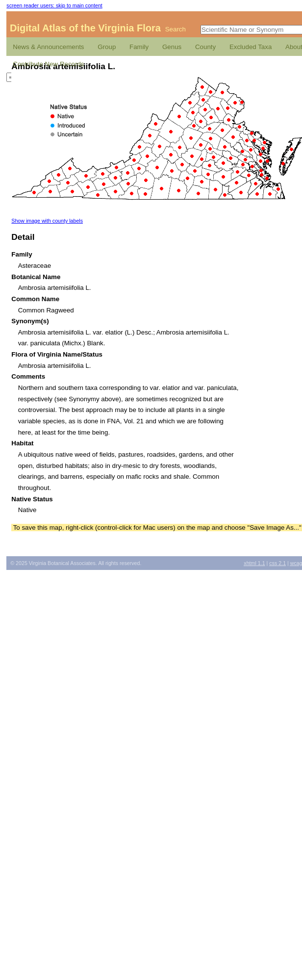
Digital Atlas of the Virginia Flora (85, 28)
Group (107, 47)
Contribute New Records (48, 64)
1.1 (254, 563)
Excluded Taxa (251, 47)
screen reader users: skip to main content (54, 5)
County (205, 47)
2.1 (277, 563)
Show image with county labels (47, 221)
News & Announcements (48, 47)
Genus (172, 47)
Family (139, 47)
